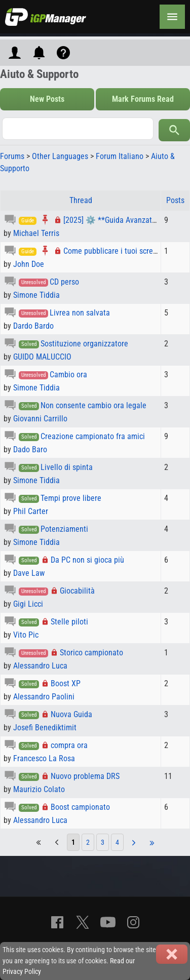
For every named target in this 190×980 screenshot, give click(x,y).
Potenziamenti (64, 529)
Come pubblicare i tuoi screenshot (119, 251)
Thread (81, 200)
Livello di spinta (67, 467)
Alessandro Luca (40, 666)
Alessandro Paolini (44, 697)
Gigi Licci (28, 604)
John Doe (29, 264)
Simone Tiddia (36, 295)
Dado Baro (30, 449)
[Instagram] (133, 922)
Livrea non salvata (80, 313)
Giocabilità (77, 591)
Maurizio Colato (39, 789)
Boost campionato (80, 807)
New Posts (47, 99)
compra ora (69, 745)
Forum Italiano (120, 156)
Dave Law (29, 573)
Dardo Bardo (33, 326)
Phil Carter (31, 511)
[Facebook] (57, 922)
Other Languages (60, 156)
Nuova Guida (71, 714)
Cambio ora (68, 375)
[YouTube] (108, 922)
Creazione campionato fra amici (93, 436)
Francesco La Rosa (44, 758)
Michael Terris (36, 233)
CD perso (64, 282)
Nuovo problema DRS (85, 776)
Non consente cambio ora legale (93, 405)
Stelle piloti (69, 622)
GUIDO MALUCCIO (42, 357)
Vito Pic (26, 635)
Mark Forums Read (143, 99)
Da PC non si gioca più (87, 560)
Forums (12, 156)
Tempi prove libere (71, 498)
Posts (175, 200)
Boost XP (66, 683)
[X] (83, 922)
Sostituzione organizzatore (84, 344)
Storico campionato (91, 653)
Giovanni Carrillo (40, 419)
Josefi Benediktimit (45, 728)
